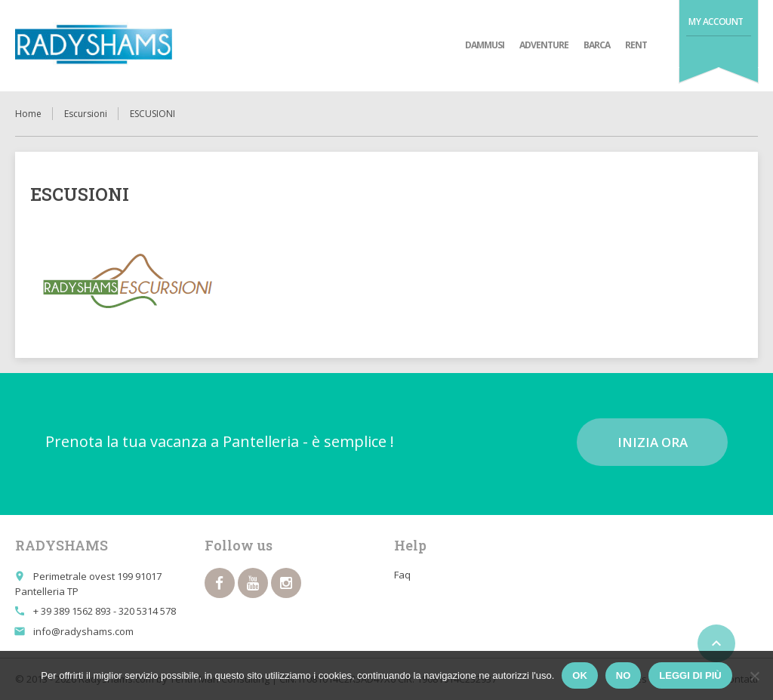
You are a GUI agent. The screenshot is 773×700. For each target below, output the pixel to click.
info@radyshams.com (83, 631)
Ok (580, 675)
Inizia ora (653, 442)
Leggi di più (690, 675)
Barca (597, 45)
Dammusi (485, 45)
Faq (402, 575)
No (624, 675)
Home (28, 114)
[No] (754, 676)
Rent (636, 45)
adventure (544, 45)
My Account (716, 22)
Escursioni (86, 114)
